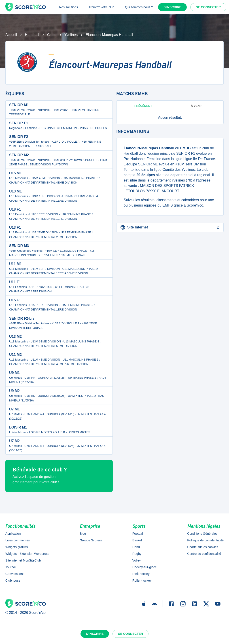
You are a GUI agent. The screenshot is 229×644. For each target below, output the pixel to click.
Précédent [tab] (143, 106)
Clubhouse (13, 581)
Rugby (137, 554)
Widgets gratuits (17, 547)
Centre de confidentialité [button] (204, 554)
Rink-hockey (141, 574)
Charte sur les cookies (203, 547)
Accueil (11, 35)
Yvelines (71, 35)
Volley (137, 560)
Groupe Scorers (91, 540)
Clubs (52, 35)
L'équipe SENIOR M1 (141, 164)
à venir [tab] (197, 106)
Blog (83, 534)
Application (13, 534)
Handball (32, 35)
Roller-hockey (142, 581)
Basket (137, 540)
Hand (136, 547)
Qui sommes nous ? (139, 7)
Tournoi (11, 567)
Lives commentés (18, 540)
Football (138, 534)
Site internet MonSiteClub (23, 560)
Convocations (15, 574)
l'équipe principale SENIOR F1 (171, 153)
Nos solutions (68, 7)
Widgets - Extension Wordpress (27, 554)
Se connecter (208, 7)
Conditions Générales (202, 534)
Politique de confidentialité (205, 540)
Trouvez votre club (101, 7)
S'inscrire (172, 7)
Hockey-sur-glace (145, 567)
